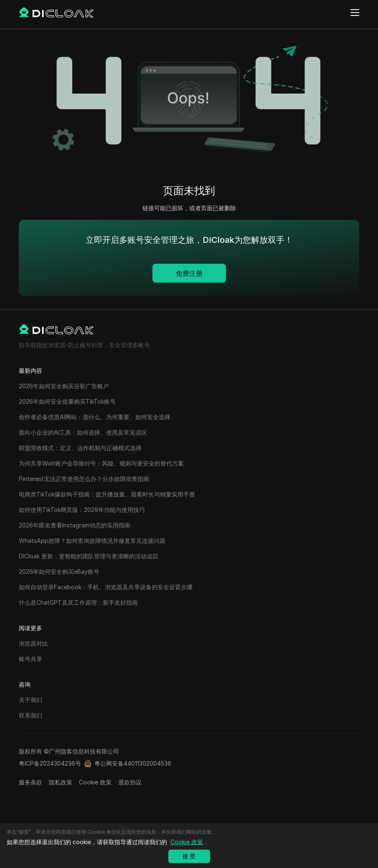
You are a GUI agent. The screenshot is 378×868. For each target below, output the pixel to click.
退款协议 (130, 782)
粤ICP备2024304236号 (50, 763)
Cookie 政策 (95, 782)
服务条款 (30, 782)
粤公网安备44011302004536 (133, 763)
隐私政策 (61, 782)
